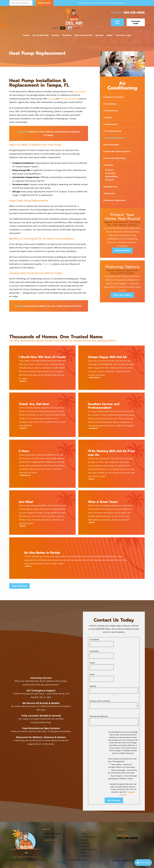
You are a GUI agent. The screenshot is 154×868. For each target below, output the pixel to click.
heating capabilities (69, 99)
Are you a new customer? (100, 701)
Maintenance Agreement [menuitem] (115, 200)
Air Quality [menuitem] (108, 165)
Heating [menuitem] (55, 35)
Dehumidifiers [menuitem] (111, 176)
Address (93, 686)
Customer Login (136, 22)
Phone (92, 663)
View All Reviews (20, 586)
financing (47, 264)
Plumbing (86, 843)
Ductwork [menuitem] (110, 180)
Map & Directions (50, 840)
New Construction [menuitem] (83, 35)
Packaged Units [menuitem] (110, 187)
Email (92, 674)
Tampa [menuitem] (26, 35)
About (84, 853)
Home (84, 834)
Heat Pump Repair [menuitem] (111, 145)
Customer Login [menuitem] (123, 35)
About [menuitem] (109, 35)
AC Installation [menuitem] (110, 104)
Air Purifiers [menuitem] (110, 173)
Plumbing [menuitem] (67, 35)
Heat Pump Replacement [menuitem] (114, 138)
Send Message (114, 800)
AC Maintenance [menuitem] (111, 111)
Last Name (94, 651)
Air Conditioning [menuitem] (40, 35)
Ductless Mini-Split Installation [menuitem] (117, 151)
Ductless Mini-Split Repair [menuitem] (115, 158)
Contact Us (86, 856)
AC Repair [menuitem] (108, 117)
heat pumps (80, 91)
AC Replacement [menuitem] (111, 124)
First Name (94, 639)
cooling (51, 99)
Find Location (44, 3)
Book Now (117, 22)
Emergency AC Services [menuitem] (114, 97)
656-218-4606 (134, 13)
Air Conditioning (88, 837)
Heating (85, 840)
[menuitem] (116, 860)
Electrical (85, 846)
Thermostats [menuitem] (109, 193)
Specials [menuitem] (99, 35)
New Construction (89, 849)
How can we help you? (99, 716)
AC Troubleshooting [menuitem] (112, 131)
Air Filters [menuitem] (109, 170)
